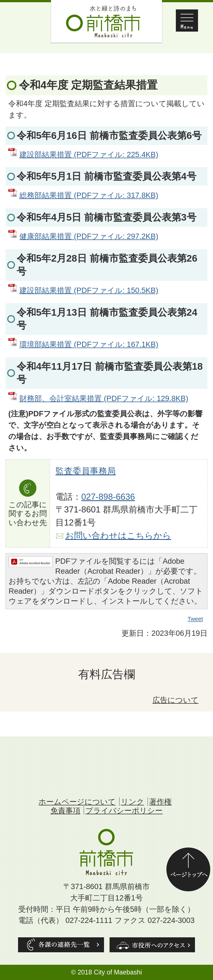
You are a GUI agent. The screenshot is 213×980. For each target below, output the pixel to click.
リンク (133, 802)
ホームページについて (77, 802)
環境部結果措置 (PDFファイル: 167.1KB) (89, 344)
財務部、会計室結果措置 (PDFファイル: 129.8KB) (104, 398)
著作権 (160, 802)
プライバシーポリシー (124, 811)
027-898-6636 (108, 497)
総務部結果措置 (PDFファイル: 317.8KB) (89, 195)
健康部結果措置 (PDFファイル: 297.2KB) (89, 236)
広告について (176, 700)
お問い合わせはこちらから (118, 536)
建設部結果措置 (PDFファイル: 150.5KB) (89, 290)
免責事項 (65, 811)
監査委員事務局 (86, 471)
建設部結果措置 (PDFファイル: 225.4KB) (89, 155)
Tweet (196, 619)
